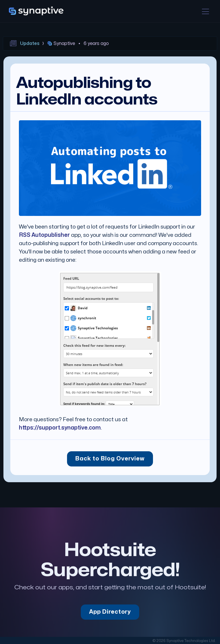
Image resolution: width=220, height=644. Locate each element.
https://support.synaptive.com (60, 428)
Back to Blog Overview (110, 459)
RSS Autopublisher (44, 235)
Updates (30, 44)
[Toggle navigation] (206, 11)
